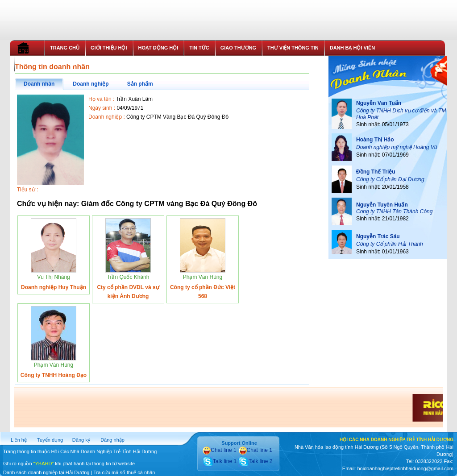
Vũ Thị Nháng (54, 277)
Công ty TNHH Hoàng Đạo (54, 375)
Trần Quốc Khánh (128, 277)
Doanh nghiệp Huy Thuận (54, 287)
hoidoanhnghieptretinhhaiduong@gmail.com (405, 468)
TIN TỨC (199, 48)
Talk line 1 (220, 461)
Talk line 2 (255, 461)
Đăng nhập (112, 440)
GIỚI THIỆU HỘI (109, 48)
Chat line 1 (219, 450)
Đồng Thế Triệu (376, 172)
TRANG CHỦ (65, 48)
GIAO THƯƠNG (238, 48)
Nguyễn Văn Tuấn (379, 103)
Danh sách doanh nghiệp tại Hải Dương (46, 472)
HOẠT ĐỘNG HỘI (158, 48)
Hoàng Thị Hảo (375, 140)
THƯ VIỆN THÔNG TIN (293, 48)
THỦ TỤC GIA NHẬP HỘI (48, 63)
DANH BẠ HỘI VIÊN (353, 48)
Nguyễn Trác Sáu (378, 236)
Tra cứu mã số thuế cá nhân (124, 472)
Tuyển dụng (50, 440)
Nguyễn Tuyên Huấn (382, 205)
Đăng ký (81, 440)
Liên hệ (19, 440)
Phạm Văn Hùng (203, 277)
